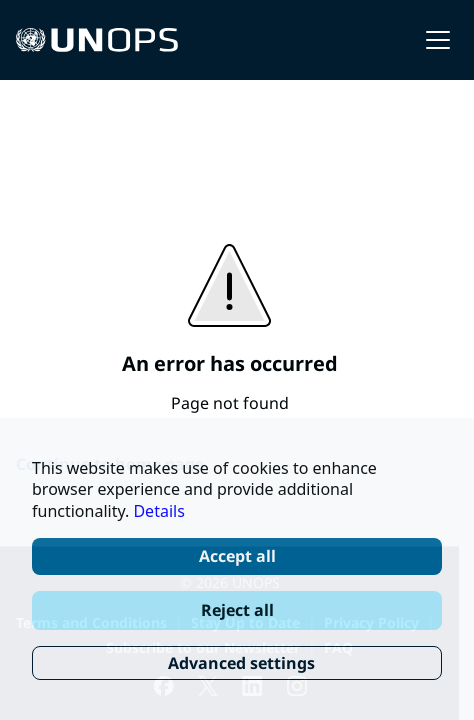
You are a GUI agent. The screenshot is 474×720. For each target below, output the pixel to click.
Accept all (237, 556)
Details (158, 511)
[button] (438, 40)
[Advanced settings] (237, 663)
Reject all (237, 610)
